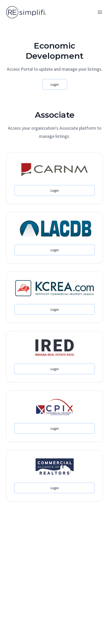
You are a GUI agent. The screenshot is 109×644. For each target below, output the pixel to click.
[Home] (26, 12)
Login (55, 84)
